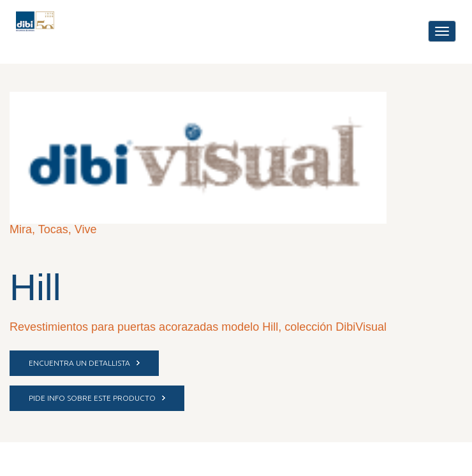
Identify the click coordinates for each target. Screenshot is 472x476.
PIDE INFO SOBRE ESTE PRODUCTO (97, 398)
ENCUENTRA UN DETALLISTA (84, 363)
